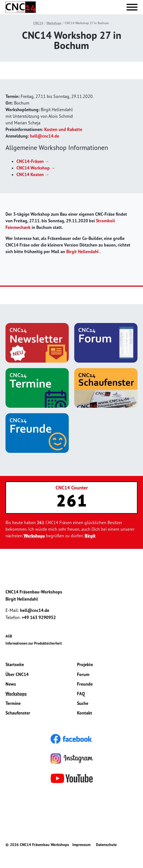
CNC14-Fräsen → (33, 161)
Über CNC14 (17, 674)
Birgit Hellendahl (82, 251)
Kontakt (85, 713)
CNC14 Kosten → (33, 174)
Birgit (90, 536)
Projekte (85, 664)
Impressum (81, 845)
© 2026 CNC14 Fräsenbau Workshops (37, 845)
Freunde (85, 684)
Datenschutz (106, 845)
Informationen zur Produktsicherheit (34, 643)
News (11, 684)
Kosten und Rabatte (63, 129)
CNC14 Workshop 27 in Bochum (87, 23)
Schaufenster (18, 713)
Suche (83, 703)
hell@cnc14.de (45, 136)
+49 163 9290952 (39, 617)
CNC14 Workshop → (36, 168)
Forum (83, 674)
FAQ (81, 694)
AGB (9, 636)
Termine (13, 703)
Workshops (54, 23)
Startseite (15, 664)
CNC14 (38, 23)
